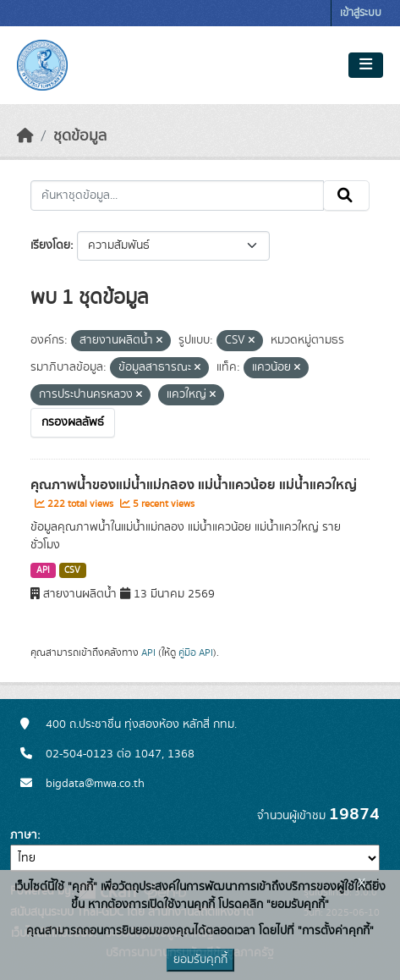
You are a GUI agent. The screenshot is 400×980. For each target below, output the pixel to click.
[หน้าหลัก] (25, 136)
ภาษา (24, 835)
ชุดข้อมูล (80, 136)
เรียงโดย (50, 245)
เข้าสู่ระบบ (361, 13)
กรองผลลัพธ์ (73, 422)
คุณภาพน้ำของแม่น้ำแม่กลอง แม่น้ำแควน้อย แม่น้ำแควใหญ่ (194, 485)
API (43, 570)
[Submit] (346, 195)
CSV (72, 570)
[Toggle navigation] (366, 65)
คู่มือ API (196, 652)
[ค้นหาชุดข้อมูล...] (177, 195)
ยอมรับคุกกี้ (200, 960)
